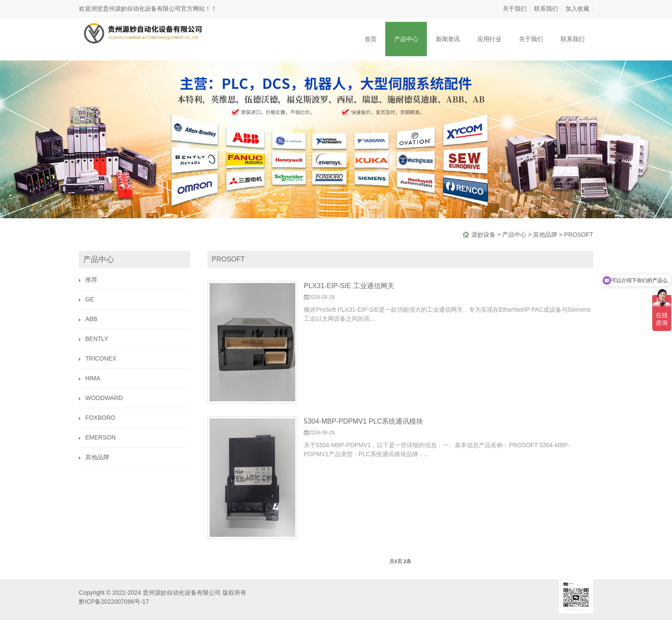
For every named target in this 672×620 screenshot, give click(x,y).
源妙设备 (483, 235)
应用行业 (489, 39)
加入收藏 (577, 9)
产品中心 (406, 39)
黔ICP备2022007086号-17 (114, 602)
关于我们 (515, 9)
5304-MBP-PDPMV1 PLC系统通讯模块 (363, 421)
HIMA (93, 378)
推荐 (91, 280)
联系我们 (546, 9)
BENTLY (97, 339)
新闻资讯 (448, 39)
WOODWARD (104, 398)
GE (90, 299)
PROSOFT (579, 235)
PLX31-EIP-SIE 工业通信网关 (349, 286)
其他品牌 (545, 235)
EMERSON (100, 437)
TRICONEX (101, 358)
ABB (91, 319)
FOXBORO (100, 418)
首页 (371, 39)
